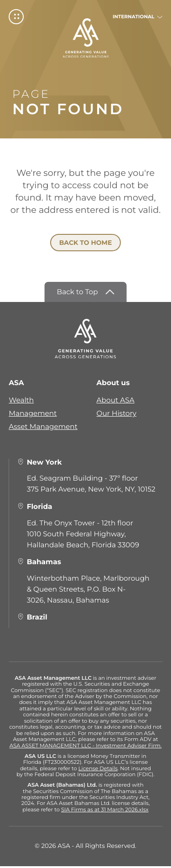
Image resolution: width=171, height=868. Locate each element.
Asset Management (43, 428)
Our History (117, 415)
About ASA (116, 402)
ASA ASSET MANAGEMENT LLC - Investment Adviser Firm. (86, 747)
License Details (98, 770)
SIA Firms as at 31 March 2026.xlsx (105, 812)
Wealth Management (33, 408)
